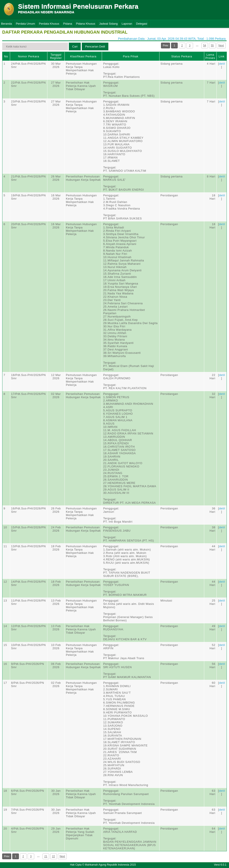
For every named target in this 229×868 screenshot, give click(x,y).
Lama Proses (210, 56)
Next (221, 46)
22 (53, 856)
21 (46, 856)
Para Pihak (131, 56)
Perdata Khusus (49, 24)
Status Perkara (182, 56)
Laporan (127, 24)
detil (222, 64)
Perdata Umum (25, 24)
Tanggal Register (56, 56)
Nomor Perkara (29, 56)
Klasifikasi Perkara (83, 56)
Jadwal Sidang (108, 24)
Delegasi (142, 24)
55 (212, 46)
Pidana (68, 24)
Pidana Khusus (86, 24)
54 (205, 46)
